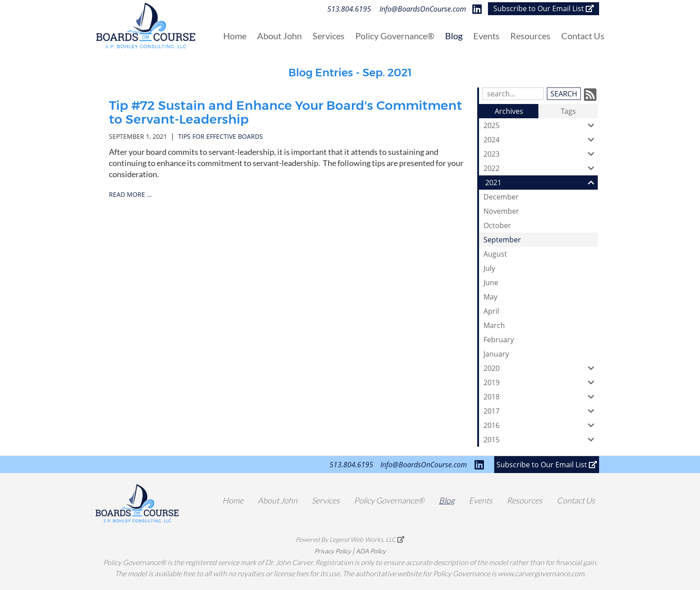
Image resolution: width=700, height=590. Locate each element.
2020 (541, 368)
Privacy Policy (333, 551)
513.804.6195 (349, 9)
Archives (509, 111)
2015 (541, 440)
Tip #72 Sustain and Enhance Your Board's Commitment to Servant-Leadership (285, 112)
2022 (541, 168)
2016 (541, 425)
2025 (541, 125)
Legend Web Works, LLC (367, 539)
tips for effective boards (221, 136)
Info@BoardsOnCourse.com (423, 9)
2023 (541, 154)
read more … (130, 194)
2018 (541, 397)
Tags (568, 111)
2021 (542, 183)
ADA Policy (371, 551)
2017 (541, 411)
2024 (541, 140)
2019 (541, 382)
